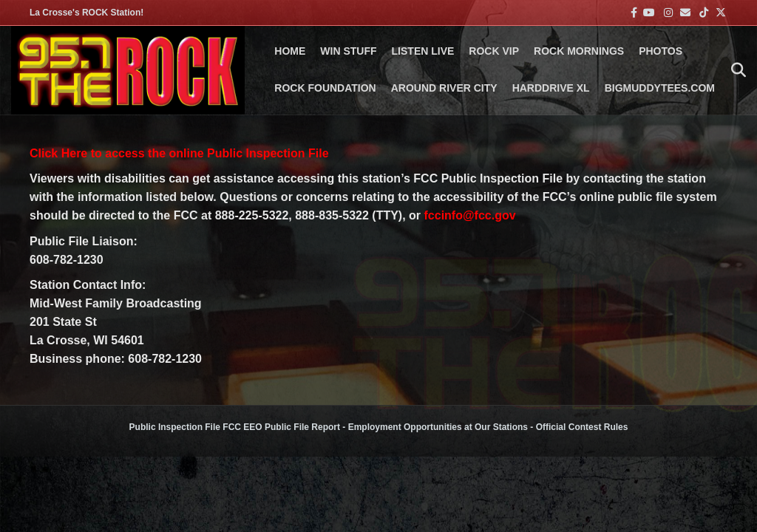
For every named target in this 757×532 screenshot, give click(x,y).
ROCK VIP (494, 51)
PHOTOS (661, 51)
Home (290, 51)
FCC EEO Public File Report (281, 427)
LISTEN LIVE (423, 51)
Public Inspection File (175, 427)
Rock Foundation (325, 88)
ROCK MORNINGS (579, 51)
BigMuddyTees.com (660, 88)
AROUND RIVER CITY (444, 88)
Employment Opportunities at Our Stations (438, 427)
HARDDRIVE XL (551, 88)
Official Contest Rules (582, 427)
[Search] (735, 70)
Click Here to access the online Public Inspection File (179, 153)
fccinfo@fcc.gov (470, 215)
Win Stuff (348, 51)
